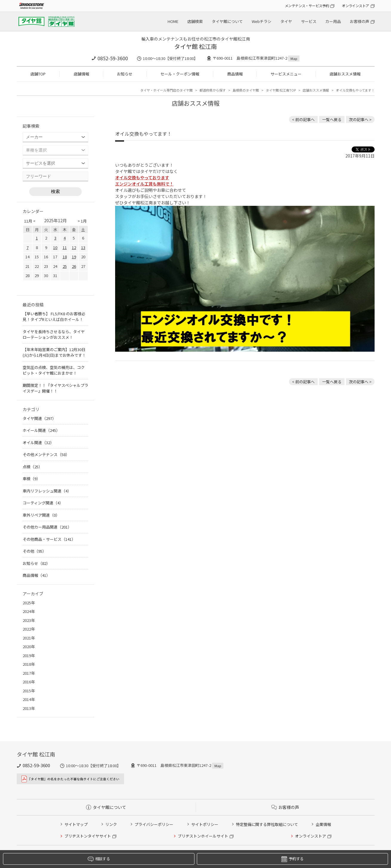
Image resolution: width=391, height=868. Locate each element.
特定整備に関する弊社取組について (267, 824)
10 (55, 247)
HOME (173, 21)
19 (74, 257)
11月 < (30, 221)
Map (294, 58)
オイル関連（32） (38, 443)
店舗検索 (195, 21)
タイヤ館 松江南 (195, 46)
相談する (99, 859)
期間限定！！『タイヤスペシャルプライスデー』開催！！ (55, 388)
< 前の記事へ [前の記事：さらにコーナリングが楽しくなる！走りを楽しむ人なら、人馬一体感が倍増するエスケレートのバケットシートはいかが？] (303, 119)
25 (65, 266)
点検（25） (33, 467)
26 (74, 266)
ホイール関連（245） (41, 430)
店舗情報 (81, 74)
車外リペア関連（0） (41, 515)
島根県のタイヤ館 (246, 90)
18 (65, 257)
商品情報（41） (36, 575)
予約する (292, 859)
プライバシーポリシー (154, 824)
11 (65, 247)
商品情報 (235, 74)
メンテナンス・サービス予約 (307, 6)
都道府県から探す (213, 90)
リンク (111, 824)
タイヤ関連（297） (39, 418)
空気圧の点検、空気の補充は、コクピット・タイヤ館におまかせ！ (54, 370)
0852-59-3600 (113, 58)
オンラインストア (355, 6)
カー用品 (333, 21)
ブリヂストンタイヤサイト (88, 836)
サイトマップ (76, 824)
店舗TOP (38, 74)
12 (74, 247)
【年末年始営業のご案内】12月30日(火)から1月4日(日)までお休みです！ (54, 352)
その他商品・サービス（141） (49, 539)
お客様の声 (360, 21)
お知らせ (125, 74)
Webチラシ (262, 21)
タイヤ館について (227, 21)
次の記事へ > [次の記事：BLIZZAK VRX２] (360, 119)
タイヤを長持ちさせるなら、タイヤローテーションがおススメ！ (54, 335)
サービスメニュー (286, 74)
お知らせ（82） (36, 563)
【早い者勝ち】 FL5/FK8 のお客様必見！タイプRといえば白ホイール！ (54, 317)
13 (83, 247)
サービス (309, 21)
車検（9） (31, 479)
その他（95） (34, 551)
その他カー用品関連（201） (47, 527)
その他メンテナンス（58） (46, 454)
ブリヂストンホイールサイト (203, 836)
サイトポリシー (205, 824)
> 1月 (82, 221)
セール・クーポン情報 (180, 74)
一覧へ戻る (332, 119)
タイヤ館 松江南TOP (281, 90)
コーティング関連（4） (43, 503)
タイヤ (286, 21)
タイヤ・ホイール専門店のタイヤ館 (166, 90)
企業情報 (323, 824)
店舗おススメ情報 (345, 74)
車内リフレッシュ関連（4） (47, 491)
